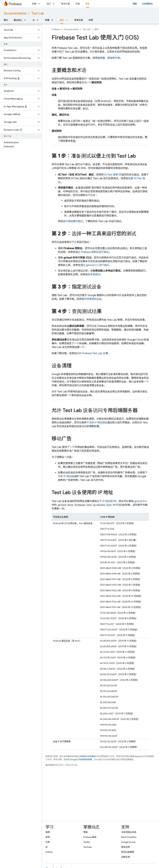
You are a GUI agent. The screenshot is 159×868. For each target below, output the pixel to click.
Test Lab (38, 13)
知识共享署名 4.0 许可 (94, 756)
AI (34, 20)
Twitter (87, 842)
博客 (135, 4)
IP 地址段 (108, 501)
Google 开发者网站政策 (81, 759)
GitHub (49, 852)
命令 (115, 505)
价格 (78, 4)
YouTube (87, 847)
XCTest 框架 (111, 175)
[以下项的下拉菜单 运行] (55, 4)
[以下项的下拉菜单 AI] (39, 20)
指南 (48, 832)
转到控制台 (147, 4)
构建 (34, 4)
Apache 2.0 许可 (142, 756)
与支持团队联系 (129, 832)
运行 (49, 4)
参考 (48, 837)
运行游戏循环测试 (73, 221)
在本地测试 (94, 274)
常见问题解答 (128, 852)
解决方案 (66, 4)
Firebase (56, 29)
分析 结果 (92, 353)
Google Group (128, 842)
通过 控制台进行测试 (92, 252)
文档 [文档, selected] (88, 4)
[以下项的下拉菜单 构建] (40, 4)
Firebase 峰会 (90, 837)
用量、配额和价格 (110, 58)
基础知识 (18, 20)
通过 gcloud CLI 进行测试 (95, 265)
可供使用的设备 (93, 299)
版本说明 (125, 847)
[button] (18, 30)
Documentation (15, 13)
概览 (6, 20)
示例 (91, 20)
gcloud (138, 501)
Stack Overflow (129, 837)
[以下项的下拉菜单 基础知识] (26, 20)
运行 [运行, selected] (62, 20)
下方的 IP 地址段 (96, 423)
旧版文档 (125, 857)
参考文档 (79, 20)
